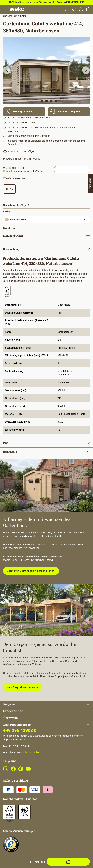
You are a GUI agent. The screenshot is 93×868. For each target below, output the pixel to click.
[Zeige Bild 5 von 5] (56, 101)
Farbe (6, 211)
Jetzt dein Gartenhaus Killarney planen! (31, 571)
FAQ (6, 443)
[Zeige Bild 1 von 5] (37, 101)
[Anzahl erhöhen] (85, 170)
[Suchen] (67, 9)
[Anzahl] (72, 170)
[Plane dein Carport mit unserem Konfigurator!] (46, 611)
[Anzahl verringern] (58, 170)
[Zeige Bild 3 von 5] (46, 101)
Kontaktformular (30, 765)
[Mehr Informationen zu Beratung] (69, 112)
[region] (46, 70)
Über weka (10, 730)
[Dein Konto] (81, 9)
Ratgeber (9, 717)
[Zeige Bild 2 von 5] (42, 101)
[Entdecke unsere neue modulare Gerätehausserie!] (46, 485)
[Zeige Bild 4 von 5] (51, 101)
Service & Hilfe (13, 723)
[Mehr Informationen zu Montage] (24, 112)
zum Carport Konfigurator (23, 687)
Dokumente (10, 452)
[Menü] (5, 9)
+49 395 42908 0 (20, 743)
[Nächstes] (86, 70)
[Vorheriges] (7, 70)
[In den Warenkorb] (68, 707)
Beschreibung (11, 249)
